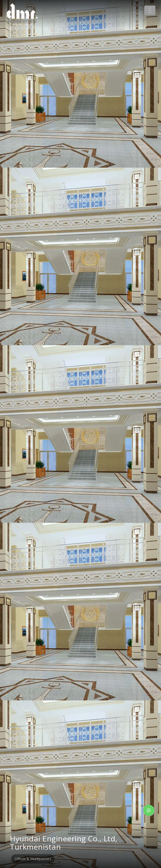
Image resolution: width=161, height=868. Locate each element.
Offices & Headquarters (33, 859)
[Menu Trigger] (150, 10)
